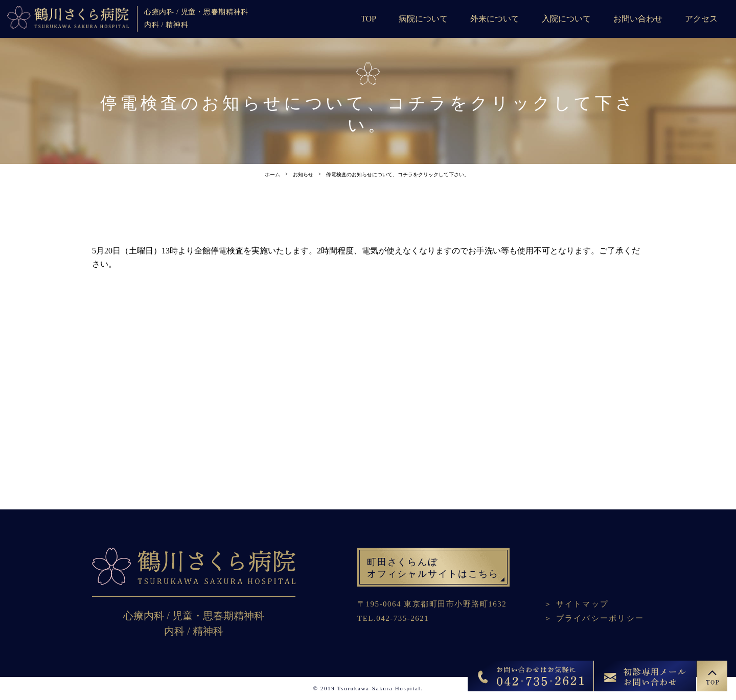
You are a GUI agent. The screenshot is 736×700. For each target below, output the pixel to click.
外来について (495, 19)
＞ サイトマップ (576, 604)
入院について (566, 19)
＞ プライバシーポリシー (594, 618)
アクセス (701, 19)
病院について (423, 19)
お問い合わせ (638, 19)
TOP (369, 19)
